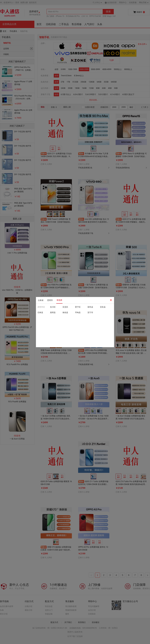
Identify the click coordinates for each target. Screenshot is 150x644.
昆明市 (50, 300)
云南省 (41, 300)
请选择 (59, 300)
